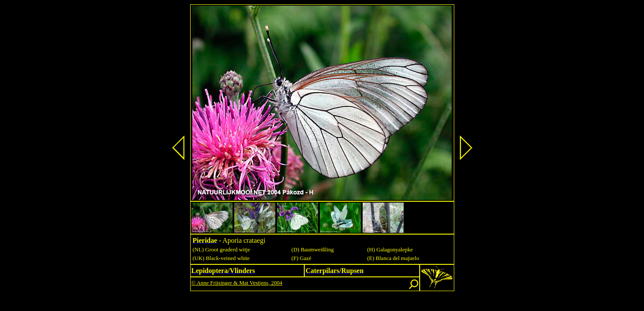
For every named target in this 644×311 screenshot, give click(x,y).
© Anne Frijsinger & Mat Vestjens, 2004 (237, 283)
